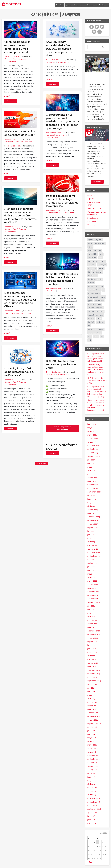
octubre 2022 (93, 560)
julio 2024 (91, 495)
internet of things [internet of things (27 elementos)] (94, 290)
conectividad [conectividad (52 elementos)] (93, 254)
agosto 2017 (92, 770)
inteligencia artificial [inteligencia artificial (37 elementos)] (95, 279)
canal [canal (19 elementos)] (90, 243)
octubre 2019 (93, 677)
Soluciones (77, 5)
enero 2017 (92, 795)
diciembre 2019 (94, 670)
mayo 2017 (92, 781)
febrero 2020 (93, 663)
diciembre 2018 (94, 713)
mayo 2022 (92, 574)
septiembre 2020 (94, 642)
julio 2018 (91, 731)
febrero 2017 (92, 791)
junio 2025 (91, 463)
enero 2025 (92, 481)
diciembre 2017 (93, 756)
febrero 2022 (93, 585)
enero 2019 (92, 709)
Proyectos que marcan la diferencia (95, 5)
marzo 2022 (92, 581)
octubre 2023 (93, 524)
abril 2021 (91, 617)
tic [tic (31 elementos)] (89, 326)
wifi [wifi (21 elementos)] (90, 340)
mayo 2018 (92, 738)
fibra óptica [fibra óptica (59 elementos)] (92, 268)
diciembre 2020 (94, 631)
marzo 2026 (92, 435)
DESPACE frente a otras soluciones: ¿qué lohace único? (61, 364)
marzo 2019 (92, 702)
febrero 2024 (93, 510)
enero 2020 (92, 667)
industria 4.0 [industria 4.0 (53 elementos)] (93, 276)
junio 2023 (91, 535)
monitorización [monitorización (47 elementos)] (94, 297)
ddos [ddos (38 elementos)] (100, 258)
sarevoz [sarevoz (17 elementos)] (91, 308)
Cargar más (42, 463)
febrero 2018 (92, 748)
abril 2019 (91, 699)
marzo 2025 (92, 474)
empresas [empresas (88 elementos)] (92, 265)
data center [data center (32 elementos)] (92, 258)
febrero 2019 (92, 706)
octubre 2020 (93, 638)
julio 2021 (91, 606)
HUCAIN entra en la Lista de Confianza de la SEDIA (97, 381)
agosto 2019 (92, 684)
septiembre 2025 (94, 456)
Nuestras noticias (12, 142)
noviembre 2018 (94, 716)
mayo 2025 (92, 467)
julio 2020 (91, 645)
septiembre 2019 (94, 681)
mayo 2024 (92, 503)
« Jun (90, 862)
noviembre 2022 (94, 556)
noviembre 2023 (94, 520)
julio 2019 (91, 688)
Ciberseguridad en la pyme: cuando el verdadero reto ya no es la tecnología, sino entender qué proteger (62, 122)
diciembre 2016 (94, 798)
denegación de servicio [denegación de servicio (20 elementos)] (97, 261)
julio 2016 (91, 816)
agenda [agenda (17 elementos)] (91, 240)
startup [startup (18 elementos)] (99, 319)
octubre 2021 (93, 599)
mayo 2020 (92, 652)
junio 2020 (92, 649)
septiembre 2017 (94, 766)
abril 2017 (91, 784)
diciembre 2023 (94, 517)
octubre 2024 (93, 488)
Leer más (11, 101)
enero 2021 (92, 627)
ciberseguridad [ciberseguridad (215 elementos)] (100, 243)
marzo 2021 (92, 620)
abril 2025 (91, 471)
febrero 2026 (93, 439)
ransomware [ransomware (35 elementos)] (99, 301)
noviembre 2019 (94, 674)
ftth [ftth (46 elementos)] (89, 272)
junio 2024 (92, 499)
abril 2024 (91, 506)
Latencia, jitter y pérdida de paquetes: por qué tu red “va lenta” (19, 372)
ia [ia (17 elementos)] (93, 272)
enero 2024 (92, 513)
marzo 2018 (92, 745)
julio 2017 (91, 773)
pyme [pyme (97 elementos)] (90, 301)
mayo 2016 (92, 823)
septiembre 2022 (94, 563)
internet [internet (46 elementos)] (91, 283)
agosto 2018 (92, 727)
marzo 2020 (92, 659)
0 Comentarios (11, 61)
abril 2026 (91, 431)
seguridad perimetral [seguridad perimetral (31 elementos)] (96, 315)
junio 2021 (91, 609)
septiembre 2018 (94, 724)
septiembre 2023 (94, 528)
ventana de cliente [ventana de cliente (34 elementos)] (95, 333)
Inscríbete (97, 182)
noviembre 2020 (94, 634)
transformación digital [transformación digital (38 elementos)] (96, 329)
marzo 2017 (92, 788)
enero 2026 (92, 442)
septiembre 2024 (94, 492)
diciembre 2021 (93, 592)
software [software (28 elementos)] (91, 319)
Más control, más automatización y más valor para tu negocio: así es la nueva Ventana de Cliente (20, 300)
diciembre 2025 (94, 446)
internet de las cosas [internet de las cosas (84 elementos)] (96, 286)
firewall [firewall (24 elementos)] (101, 268)
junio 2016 (91, 820)
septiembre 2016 (94, 809)
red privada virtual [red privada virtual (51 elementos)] (95, 304)
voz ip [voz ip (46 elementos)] (96, 336)
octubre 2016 (93, 805)
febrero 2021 (92, 624)
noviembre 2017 (94, 759)
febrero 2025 (93, 478)
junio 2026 (92, 424)
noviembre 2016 (94, 802)
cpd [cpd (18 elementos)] (101, 254)
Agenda (68, 5)
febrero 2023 (93, 549)
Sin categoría (93, 218)
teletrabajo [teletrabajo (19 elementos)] (100, 322)
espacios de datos (15, 146)
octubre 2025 (93, 453)
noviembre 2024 (94, 485)
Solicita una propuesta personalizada (62, 428)
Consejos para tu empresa (15, 59)
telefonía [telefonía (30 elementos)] (91, 322)
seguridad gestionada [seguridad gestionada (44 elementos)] (96, 311)
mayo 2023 (92, 538)
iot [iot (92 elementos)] (103, 290)
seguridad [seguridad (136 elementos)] (100, 308)
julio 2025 (91, 460)
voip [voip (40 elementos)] (90, 336)
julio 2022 (91, 567)
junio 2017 (91, 777)
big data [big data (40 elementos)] (99, 240)
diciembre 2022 (94, 553)
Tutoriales (91, 225)
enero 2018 (92, 752)
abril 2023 (91, 542)
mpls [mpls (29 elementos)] (103, 297)
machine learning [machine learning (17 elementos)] (94, 293)
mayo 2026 (92, 428)
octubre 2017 (93, 763)
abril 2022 (91, 577)
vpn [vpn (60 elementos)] (102, 336)
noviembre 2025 (94, 449)
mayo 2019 (92, 695)
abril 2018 (91, 741)
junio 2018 (91, 734)
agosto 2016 (92, 813)
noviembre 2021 (94, 595)
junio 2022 (91, 570)
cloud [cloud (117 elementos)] (90, 247)
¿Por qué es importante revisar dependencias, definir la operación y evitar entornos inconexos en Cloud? (20, 216)
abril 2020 (91, 656)
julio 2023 (91, 531)
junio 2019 (91, 691)
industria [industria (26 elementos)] (99, 272)
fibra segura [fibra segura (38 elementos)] (102, 265)
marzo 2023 (92, 545)
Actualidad (60, 5)
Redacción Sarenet (12, 56)
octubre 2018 (93, 720)
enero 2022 (92, 588)
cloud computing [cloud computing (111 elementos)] (95, 251)
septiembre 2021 (94, 602)
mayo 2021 (92, 613)
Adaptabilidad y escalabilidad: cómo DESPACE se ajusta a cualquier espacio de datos (59, 49)
